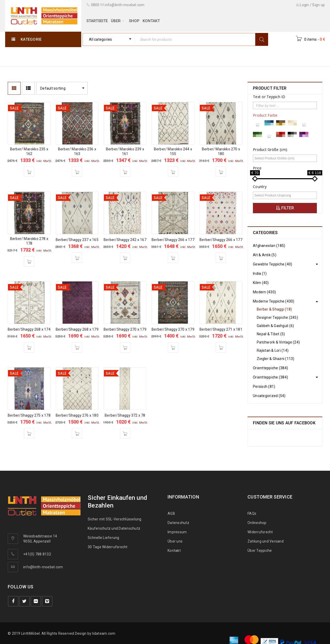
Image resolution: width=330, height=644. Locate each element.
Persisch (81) (264, 387)
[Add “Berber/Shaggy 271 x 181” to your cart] (221, 347)
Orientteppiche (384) (270, 368)
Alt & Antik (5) (265, 255)
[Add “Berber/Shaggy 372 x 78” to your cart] (125, 433)
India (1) (260, 273)
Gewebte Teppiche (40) (273, 264)
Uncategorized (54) (269, 396)
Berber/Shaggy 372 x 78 (125, 415)
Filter (285, 208)
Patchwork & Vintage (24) (278, 342)
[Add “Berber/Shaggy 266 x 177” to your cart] (173, 258)
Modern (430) (264, 292)
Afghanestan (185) (269, 246)
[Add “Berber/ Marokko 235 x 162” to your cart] (29, 172)
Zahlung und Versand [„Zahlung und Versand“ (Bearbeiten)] (266, 541)
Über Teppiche (260, 551)
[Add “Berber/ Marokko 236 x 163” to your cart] (77, 172)
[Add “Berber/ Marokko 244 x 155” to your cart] (173, 172)
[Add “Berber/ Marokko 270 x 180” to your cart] (221, 172)
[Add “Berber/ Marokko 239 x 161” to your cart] (125, 172)
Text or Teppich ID (269, 97)
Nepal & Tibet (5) (271, 334)
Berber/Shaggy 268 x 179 (77, 329)
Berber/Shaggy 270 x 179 (125, 329)
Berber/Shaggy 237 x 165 (77, 240)
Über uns (175, 541)
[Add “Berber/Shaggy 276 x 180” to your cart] (77, 433)
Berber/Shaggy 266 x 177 (173, 240)
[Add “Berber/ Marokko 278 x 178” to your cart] (29, 261)
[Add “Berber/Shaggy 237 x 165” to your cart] (77, 258)
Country (260, 187)
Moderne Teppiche (263, 56)
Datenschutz (178, 523)
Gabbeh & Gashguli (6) (275, 326)
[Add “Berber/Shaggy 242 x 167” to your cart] (125, 258)
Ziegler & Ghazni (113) (276, 359)
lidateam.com (104, 633)
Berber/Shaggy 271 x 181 (221, 329)
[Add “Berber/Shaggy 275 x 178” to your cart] (29, 433)
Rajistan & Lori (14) (273, 350)
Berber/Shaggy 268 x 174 (29, 329)
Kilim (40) (261, 283)
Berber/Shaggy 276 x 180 (77, 415)
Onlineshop (257, 523)
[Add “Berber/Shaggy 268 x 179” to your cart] (77, 347)
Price (257, 168)
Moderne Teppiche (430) (274, 301)
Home (230, 56)
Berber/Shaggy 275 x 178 (29, 415)
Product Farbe (265, 115)
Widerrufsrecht (261, 532)
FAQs (252, 513)
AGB (171, 513)
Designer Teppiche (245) (277, 317)
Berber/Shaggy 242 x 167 (125, 240)
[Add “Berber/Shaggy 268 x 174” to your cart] (29, 347)
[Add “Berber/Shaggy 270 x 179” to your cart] (125, 347)
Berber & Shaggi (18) (274, 309)
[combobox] (109, 39)
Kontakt (174, 551)
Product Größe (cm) (270, 150)
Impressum (177, 532)
